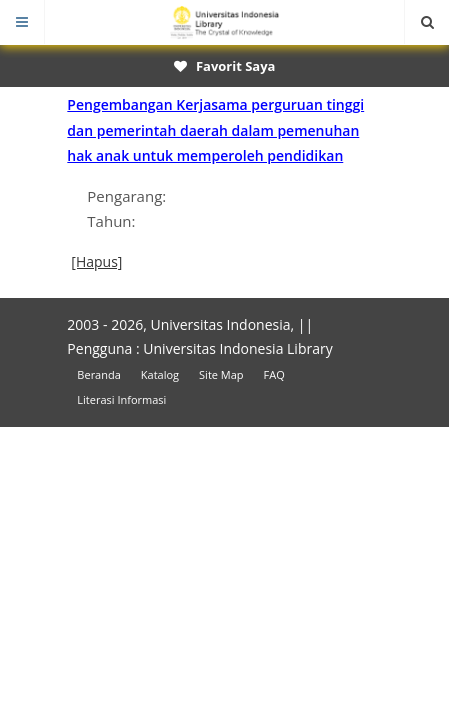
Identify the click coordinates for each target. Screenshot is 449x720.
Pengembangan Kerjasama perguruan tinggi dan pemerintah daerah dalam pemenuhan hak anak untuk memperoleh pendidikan (215, 130)
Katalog (160, 374)
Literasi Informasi (121, 399)
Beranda (98, 374)
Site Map (221, 374)
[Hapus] (96, 261)
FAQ (274, 374)
